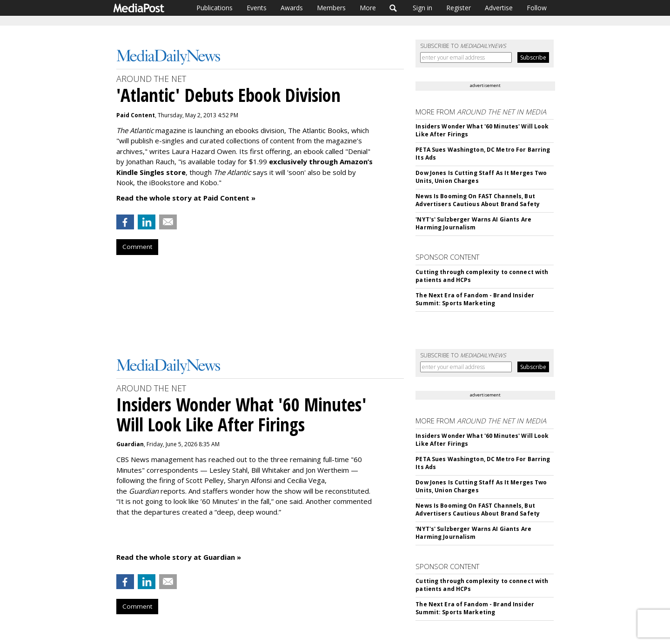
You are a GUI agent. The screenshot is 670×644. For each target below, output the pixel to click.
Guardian (130, 444)
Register (459, 8)
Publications (214, 8)
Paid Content (136, 115)
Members (331, 8)
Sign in (422, 8)
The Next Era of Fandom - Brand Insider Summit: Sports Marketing (475, 299)
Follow (537, 8)
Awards (292, 8)
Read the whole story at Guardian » (179, 557)
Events (257, 8)
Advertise (499, 8)
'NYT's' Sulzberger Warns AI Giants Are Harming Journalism (473, 223)
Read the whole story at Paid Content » (186, 198)
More (368, 8)
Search (393, 8)
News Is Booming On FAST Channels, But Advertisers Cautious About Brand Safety (478, 200)
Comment (137, 247)
